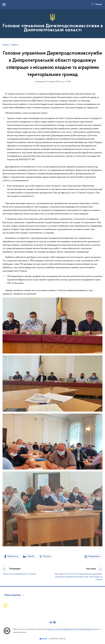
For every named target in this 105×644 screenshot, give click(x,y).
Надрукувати (94, 556)
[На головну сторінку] (52, 23)
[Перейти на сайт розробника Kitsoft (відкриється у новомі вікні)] (43, 639)
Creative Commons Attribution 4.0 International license (69, 629)
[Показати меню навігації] (4, 4)
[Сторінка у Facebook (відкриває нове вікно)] (55, 622)
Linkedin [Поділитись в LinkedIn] (31, 556)
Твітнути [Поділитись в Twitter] (47, 556)
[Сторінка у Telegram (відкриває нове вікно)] (51, 622)
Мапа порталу (13, 595)
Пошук (99, 4)
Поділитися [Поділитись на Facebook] (13, 556)
